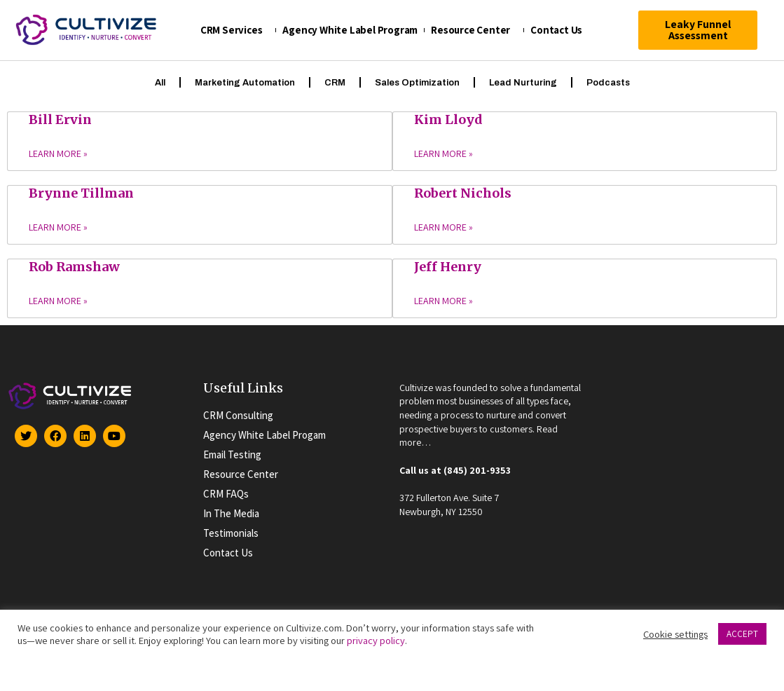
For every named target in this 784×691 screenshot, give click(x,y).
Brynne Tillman (81, 192)
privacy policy (376, 640)
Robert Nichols (463, 192)
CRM (335, 82)
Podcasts (608, 82)
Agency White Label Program (350, 30)
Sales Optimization (417, 82)
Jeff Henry (448, 266)
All (160, 82)
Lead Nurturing (523, 82)
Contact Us (560, 30)
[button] (698, 30)
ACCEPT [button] (742, 634)
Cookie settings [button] (675, 634)
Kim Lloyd (448, 119)
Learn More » (58, 154)
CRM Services (235, 30)
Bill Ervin (60, 119)
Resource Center (474, 30)
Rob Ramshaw (74, 266)
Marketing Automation (245, 82)
